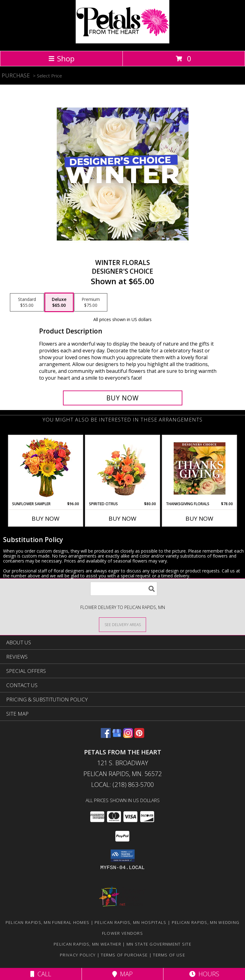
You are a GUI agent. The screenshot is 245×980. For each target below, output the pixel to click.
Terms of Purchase (124, 955)
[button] (123, 856)
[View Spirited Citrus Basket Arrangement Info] (123, 468)
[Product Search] (124, 589)
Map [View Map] (122, 974)
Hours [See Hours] (204, 974)
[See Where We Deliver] (122, 624)
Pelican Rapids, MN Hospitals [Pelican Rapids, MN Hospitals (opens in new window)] (130, 922)
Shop (61, 58)
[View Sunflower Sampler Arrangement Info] (46, 468)
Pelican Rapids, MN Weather (87, 944)
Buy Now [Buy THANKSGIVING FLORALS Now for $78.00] (199, 519)
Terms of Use (169, 955)
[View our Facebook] (106, 736)
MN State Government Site (159, 944)
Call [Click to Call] (41, 974)
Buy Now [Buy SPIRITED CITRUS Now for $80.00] (122, 519)
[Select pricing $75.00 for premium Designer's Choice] (91, 302)
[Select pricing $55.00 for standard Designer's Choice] (27, 302)
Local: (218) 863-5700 (122, 785)
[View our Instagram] (128, 736)
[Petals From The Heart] (122, 42)
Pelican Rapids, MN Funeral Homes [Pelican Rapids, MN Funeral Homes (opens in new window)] (48, 922)
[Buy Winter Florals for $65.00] (123, 398)
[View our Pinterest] (139, 736)
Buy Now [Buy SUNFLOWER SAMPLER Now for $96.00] (46, 519)
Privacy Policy (78, 955)
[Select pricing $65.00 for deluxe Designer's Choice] (59, 302)
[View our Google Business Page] (117, 736)
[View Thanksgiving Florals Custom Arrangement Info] (200, 468)
